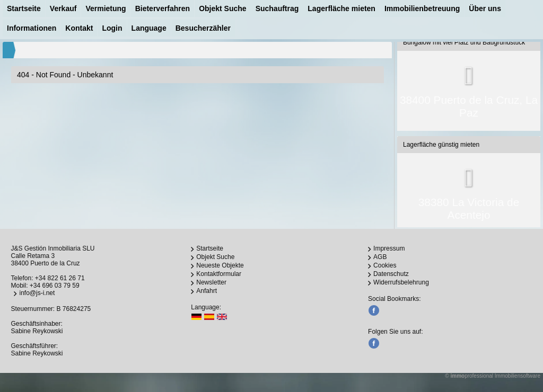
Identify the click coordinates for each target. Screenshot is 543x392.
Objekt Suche (222, 8)
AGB (380, 257)
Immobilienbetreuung (422, 8)
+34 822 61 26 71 (60, 278)
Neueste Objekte (220, 265)
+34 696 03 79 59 (55, 286)
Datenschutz (391, 274)
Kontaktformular (219, 274)
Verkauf (63, 8)
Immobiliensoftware (518, 376)
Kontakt (79, 28)
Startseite (24, 8)
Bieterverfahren (163, 8)
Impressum (389, 248)
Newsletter (211, 282)
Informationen (32, 28)
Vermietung (106, 8)
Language (149, 28)
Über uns (485, 8)
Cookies (385, 265)
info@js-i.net (37, 293)
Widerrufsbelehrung (401, 282)
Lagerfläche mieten (341, 8)
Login (112, 28)
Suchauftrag (277, 8)
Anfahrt (207, 291)
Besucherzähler (203, 28)
